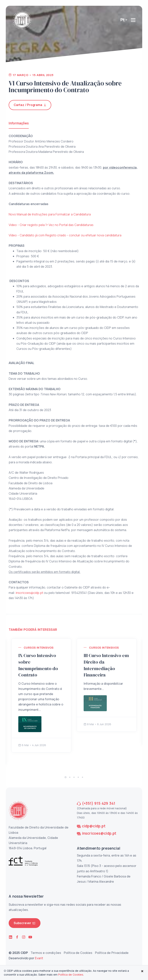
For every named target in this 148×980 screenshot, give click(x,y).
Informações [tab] (19, 123)
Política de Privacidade (112, 953)
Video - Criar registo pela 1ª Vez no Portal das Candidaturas (51, 225)
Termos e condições (46, 953)
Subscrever (25, 923)
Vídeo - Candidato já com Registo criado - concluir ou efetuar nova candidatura (65, 235)
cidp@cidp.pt (94, 826)
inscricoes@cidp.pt (29, 593)
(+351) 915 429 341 (99, 803)
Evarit (39, 958)
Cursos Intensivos (39, 648)
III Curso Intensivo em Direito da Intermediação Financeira (106, 665)
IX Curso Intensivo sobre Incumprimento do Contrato (38, 665)
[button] (66, 777)
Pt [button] (123, 20)
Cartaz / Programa (30, 105)
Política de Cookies (78, 953)
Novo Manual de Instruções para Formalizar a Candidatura (50, 214)
